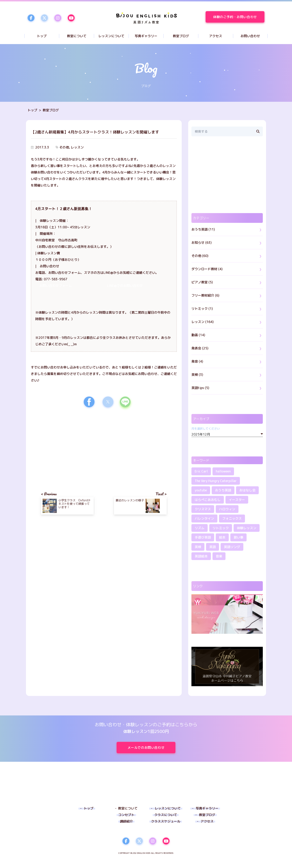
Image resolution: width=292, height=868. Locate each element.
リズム (200, 528)
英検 (198, 547)
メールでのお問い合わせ (151, 748)
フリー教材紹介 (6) (205, 295)
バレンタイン (204, 518)
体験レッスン (247, 528)
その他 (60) (200, 256)
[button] (89, 402)
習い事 (238, 537)
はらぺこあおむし (208, 500)
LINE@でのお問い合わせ (125, 286)
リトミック (221, 528)
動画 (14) (198, 335)
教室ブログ (51, 110)
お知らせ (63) (202, 243)
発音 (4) (197, 361)
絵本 (222, 537)
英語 (213, 547)
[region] (67, 446)
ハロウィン (227, 509)
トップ (32, 110)
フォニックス (232, 518)
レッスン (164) (203, 322)
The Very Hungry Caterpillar (216, 481)
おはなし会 (247, 490)
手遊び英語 (203, 537)
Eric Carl (201, 471)
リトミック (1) (202, 309)
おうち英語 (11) (203, 229)
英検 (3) (197, 375)
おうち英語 (223, 490)
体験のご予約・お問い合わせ (239, 17)
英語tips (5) (200, 388)
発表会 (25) (200, 348)
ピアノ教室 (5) (202, 282)
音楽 (219, 556)
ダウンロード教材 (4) (207, 269)
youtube (201, 490)
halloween (223, 471)
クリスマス (203, 509)
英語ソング (232, 547)
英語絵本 (201, 556)
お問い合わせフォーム (56, 286)
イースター (237, 500)
